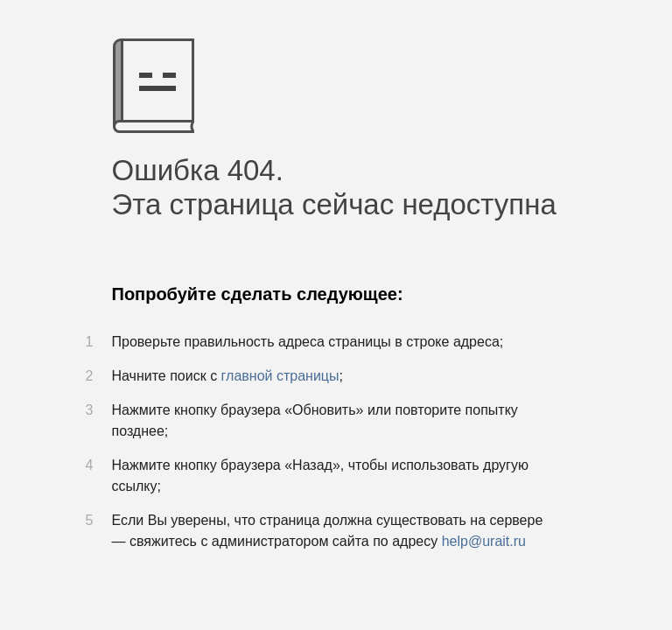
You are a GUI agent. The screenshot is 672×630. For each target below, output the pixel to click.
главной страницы (280, 376)
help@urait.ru (484, 541)
